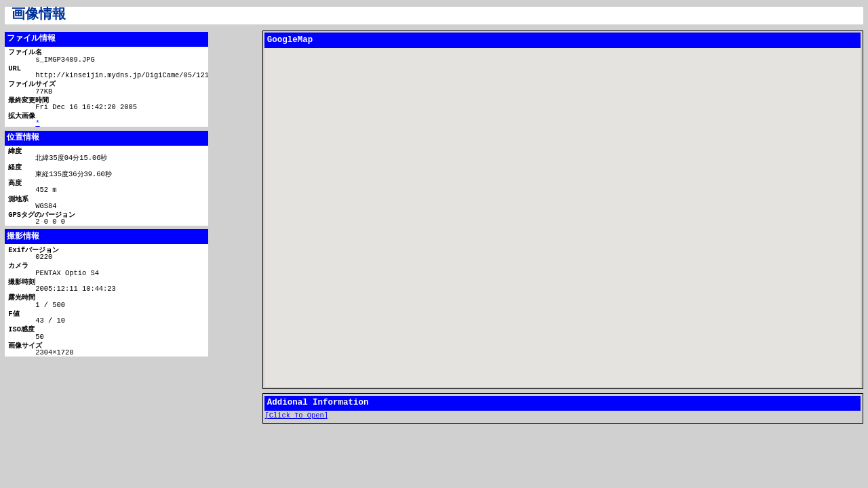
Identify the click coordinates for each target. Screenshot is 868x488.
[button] (563, 206)
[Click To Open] (297, 416)
